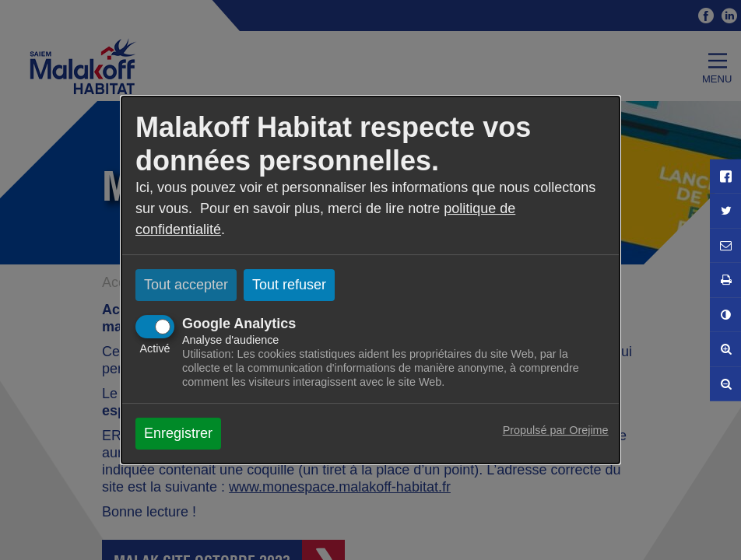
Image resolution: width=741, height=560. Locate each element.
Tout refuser (289, 285)
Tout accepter (186, 285)
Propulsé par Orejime (556, 430)
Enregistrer (178, 433)
